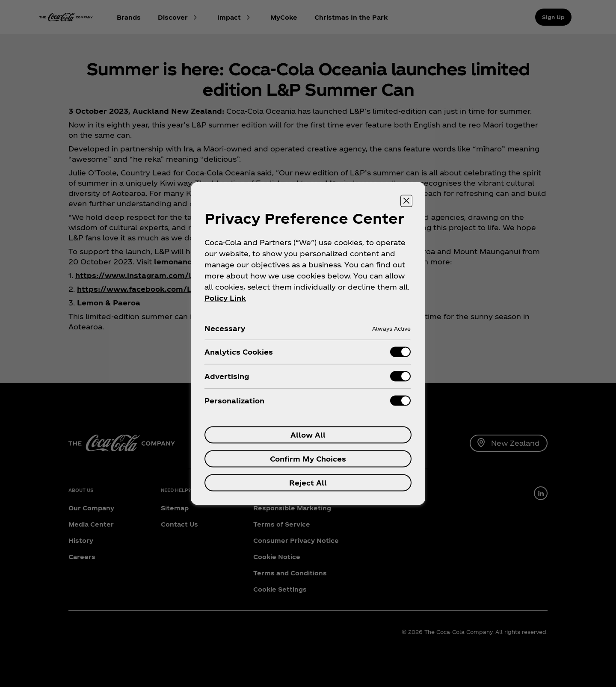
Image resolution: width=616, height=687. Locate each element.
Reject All (308, 483)
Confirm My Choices (308, 459)
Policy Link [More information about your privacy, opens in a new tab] (225, 298)
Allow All (308, 435)
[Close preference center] (406, 201)
